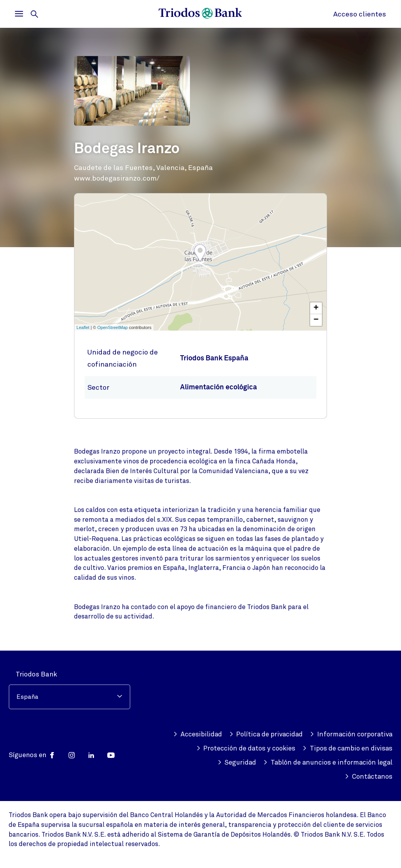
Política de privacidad (355, 734)
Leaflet (83, 327)
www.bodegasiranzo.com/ (117, 178)
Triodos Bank (36, 674)
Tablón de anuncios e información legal (272, 777)
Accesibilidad (287, 734)
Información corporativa (243, 749)
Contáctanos (368, 777)
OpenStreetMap (113, 327)
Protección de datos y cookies (342, 749)
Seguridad (373, 763)
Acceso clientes (360, 14)
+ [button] (316, 308)
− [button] (316, 320)
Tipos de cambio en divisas (302, 763)
